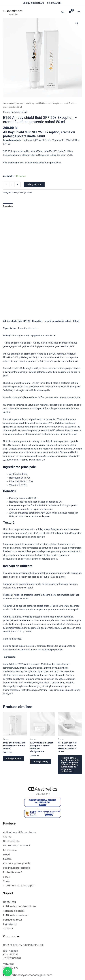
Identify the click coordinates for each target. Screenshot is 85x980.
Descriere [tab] (8, 206)
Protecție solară (19, 112)
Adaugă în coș (34, 185)
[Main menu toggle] (79, 12)
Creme (19, 103)
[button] (34, 3)
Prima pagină (9, 103)
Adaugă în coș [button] (13, 759)
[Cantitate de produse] (12, 185)
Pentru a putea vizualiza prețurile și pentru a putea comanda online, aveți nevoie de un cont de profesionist (70, 765)
